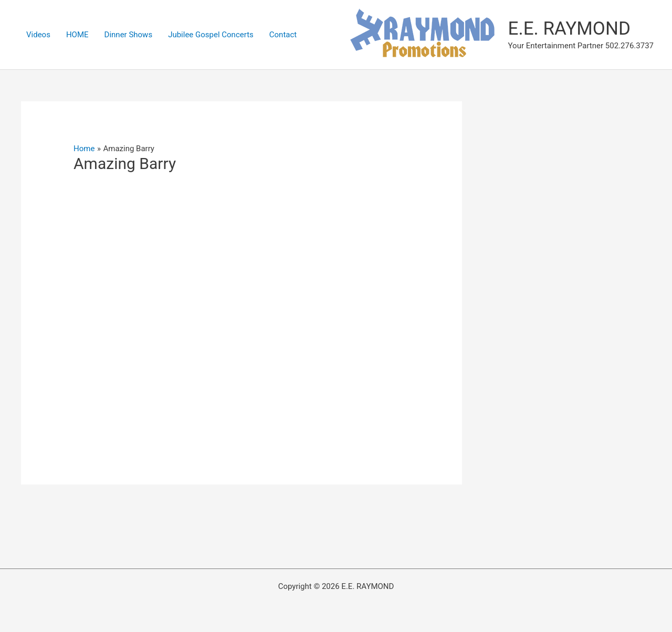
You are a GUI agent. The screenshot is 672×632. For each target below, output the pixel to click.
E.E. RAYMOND (569, 29)
